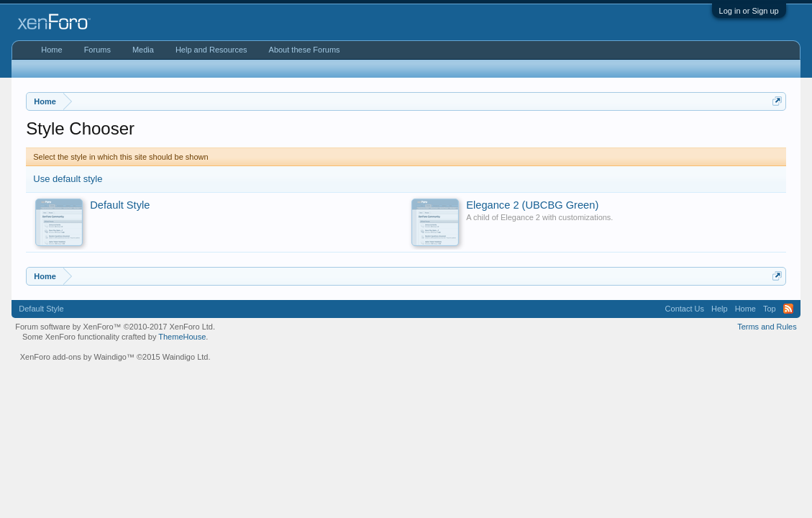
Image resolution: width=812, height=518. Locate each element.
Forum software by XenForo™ (115, 327)
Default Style (41, 309)
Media (143, 50)
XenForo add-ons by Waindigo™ (77, 357)
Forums (97, 50)
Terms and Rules (767, 327)
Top (770, 309)
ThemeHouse (182, 337)
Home (51, 50)
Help (720, 309)
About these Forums (305, 50)
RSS (788, 309)
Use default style (68, 179)
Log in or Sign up (749, 11)
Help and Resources (211, 50)
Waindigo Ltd (186, 357)
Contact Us (685, 309)
